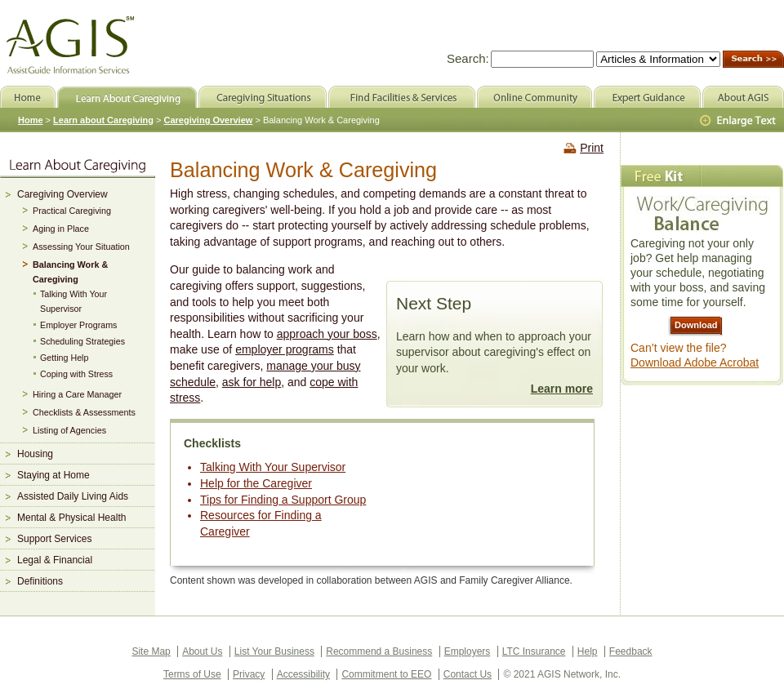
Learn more (562, 389)
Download (696, 325)
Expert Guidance (647, 97)
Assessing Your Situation (81, 247)
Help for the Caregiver (256, 483)
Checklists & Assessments (84, 412)
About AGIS (743, 97)
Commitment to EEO (386, 674)
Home (31, 120)
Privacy (249, 674)
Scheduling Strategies (82, 341)
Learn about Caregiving (103, 120)
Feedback (631, 651)
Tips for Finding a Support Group (283, 500)
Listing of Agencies (69, 430)
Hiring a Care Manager (77, 394)
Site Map (151, 651)
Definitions (40, 581)
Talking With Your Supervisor (273, 467)
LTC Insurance (534, 651)
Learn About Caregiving (127, 97)
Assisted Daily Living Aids (73, 496)
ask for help (252, 382)
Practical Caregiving (72, 211)
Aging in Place (61, 229)
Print (592, 148)
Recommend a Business (379, 651)
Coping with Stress (76, 374)
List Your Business (274, 651)
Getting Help (64, 358)
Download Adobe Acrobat (695, 362)
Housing (35, 454)
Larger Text (739, 121)
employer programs (285, 349)
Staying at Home (53, 475)
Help (588, 651)
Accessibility (303, 674)
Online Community (535, 97)
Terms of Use (192, 674)
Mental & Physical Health (71, 518)
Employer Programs (78, 325)
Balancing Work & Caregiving (70, 272)
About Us (202, 651)
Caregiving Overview (62, 194)
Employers (468, 651)
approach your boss (327, 334)
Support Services (54, 539)
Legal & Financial (55, 560)
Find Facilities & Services (402, 97)
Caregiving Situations (263, 97)
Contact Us (468, 674)
